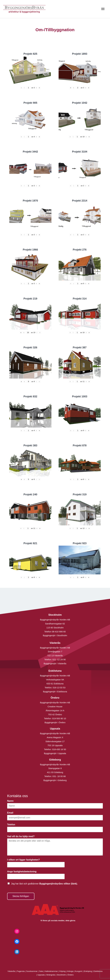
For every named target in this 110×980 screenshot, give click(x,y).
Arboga (70, 971)
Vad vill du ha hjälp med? (22, 836)
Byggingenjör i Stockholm (55, 635)
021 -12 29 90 (59, 659)
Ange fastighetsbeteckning (23, 872)
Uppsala (41, 975)
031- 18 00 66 (59, 776)
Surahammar (32, 971)
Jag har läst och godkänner (44, 884)
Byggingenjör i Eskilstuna (55, 692)
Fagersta (21, 971)
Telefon (12, 825)
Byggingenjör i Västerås (55, 663)
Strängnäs (51, 975)
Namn (11, 801)
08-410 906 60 (59, 632)
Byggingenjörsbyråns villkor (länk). (58, 884)
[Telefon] (55, 829)
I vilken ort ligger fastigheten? (24, 860)
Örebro (71, 975)
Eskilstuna (98, 971)
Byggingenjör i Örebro (55, 722)
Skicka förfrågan (21, 896)
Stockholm (61, 975)
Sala (41, 971)
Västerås (12, 971)
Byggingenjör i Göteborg (55, 780)
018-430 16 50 (59, 749)
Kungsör (79, 971)
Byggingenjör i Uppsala (55, 753)
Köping (63, 971)
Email (11, 813)
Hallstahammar (51, 971)
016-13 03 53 (59, 688)
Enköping (88, 971)
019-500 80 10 (59, 718)
